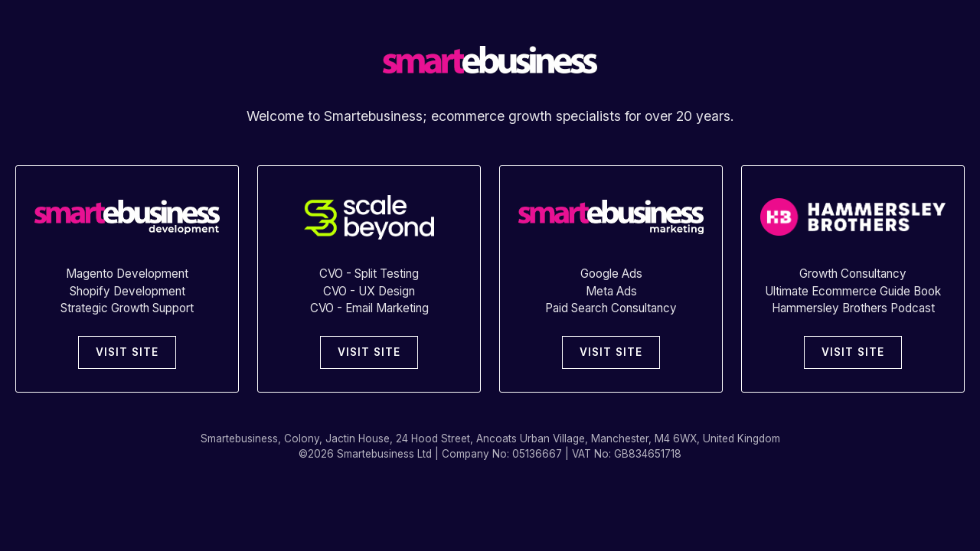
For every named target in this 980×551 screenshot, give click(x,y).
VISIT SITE (127, 352)
